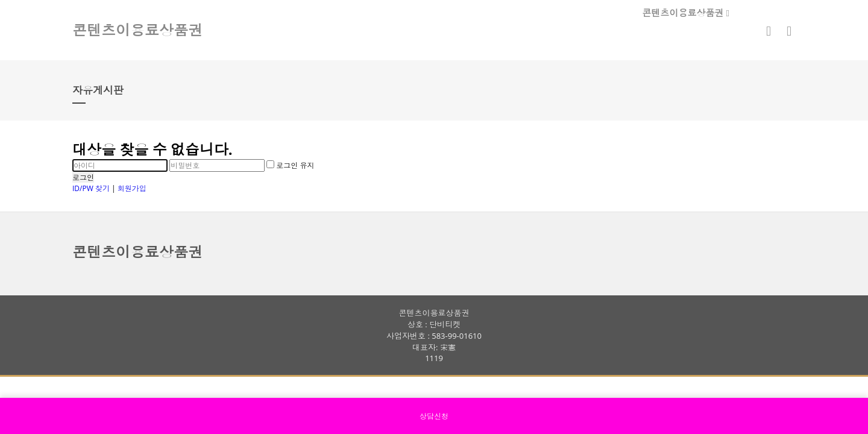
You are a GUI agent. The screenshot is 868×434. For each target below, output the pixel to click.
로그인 (83, 178)
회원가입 (132, 188)
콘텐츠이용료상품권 (686, 13)
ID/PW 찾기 (91, 188)
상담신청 (434, 416)
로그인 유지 (290, 165)
